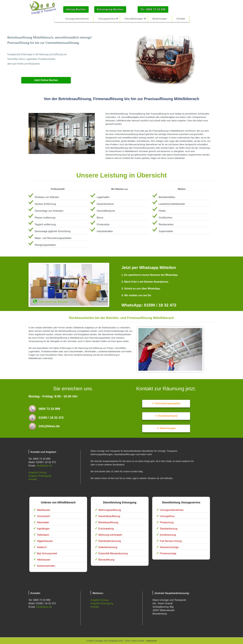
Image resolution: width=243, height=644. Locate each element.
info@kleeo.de (44, 466)
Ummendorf (43, 516)
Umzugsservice (107, 19)
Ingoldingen (43, 529)
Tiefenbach (43, 535)
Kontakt (33, 479)
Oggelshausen (45, 541)
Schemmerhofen (46, 566)
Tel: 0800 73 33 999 (153, 9)
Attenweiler (43, 522)
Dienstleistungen (134, 19)
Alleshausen (44, 560)
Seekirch (42, 547)
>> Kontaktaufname (166, 416)
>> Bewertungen (166, 428)
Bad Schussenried (47, 553)
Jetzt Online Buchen (46, 80)
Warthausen (44, 510)
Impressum (151, 641)
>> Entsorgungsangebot (166, 403)
